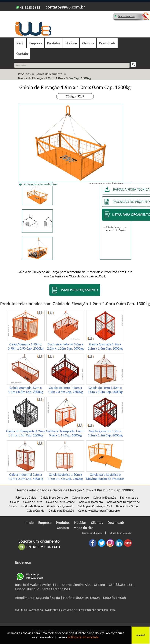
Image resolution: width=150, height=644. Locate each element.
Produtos (54, 43)
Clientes (88, 43)
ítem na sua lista (126, 16)
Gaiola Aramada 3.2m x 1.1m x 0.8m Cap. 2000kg (26, 390)
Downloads (107, 43)
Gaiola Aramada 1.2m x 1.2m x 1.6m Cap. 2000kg (105, 346)
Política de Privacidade (83, 637)
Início (20, 43)
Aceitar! (141, 635)
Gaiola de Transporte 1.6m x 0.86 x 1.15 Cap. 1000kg (65, 433)
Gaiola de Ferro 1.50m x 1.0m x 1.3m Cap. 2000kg (105, 390)
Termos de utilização (92, 533)
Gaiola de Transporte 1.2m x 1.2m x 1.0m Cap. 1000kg (26, 433)
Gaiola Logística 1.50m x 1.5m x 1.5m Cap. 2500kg (65, 477)
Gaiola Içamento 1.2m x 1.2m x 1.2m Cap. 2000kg (105, 433)
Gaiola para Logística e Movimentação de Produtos (105, 477)
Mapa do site (83, 528)
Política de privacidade (120, 533)
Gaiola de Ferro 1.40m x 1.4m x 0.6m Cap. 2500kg (65, 390)
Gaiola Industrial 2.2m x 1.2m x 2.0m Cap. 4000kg (26, 477)
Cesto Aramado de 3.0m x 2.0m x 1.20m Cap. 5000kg (65, 346)
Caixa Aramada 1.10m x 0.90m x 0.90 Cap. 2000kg (26, 346)
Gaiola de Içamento (49, 74)
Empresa (36, 43)
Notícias (71, 43)
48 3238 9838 (28, 7)
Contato (22, 54)
